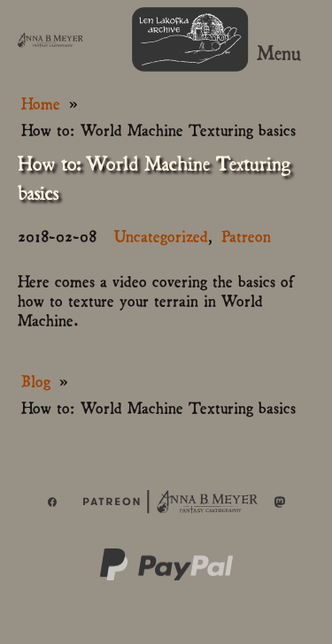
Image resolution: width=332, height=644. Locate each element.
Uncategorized (161, 235)
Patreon (246, 235)
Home (41, 102)
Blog (36, 380)
